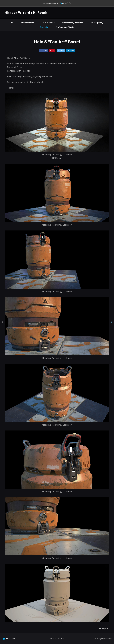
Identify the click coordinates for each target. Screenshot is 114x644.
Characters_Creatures (73, 23)
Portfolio (44, 27)
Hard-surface (48, 23)
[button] (103, 628)
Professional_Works (65, 27)
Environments (28, 23)
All (12, 23)
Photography (97, 23)
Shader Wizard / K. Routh (26, 13)
